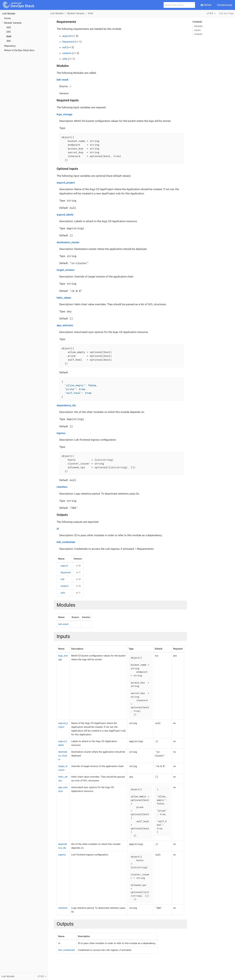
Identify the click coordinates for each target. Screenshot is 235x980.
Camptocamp (225, 5)
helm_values (64, 298)
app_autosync (65, 325)
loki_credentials (66, 542)
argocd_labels (65, 215)
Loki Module (9, 14)
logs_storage (64, 114)
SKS (9, 41)
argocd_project (66, 183)
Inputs (197, 30)
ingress (61, 433)
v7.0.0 (210, 13)
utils (65, 59)
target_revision (66, 270)
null (64, 47)
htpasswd (68, 42)
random (67, 53)
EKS (9, 32)
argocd (67, 36)
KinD (9, 36)
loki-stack (63, 80)
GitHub (206, 5)
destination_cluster (68, 242)
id (58, 529)
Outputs (198, 34)
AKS (9, 27)
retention (62, 487)
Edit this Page (226, 13)
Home (7, 18)
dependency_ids (66, 405)
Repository (10, 46)
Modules (198, 26)
